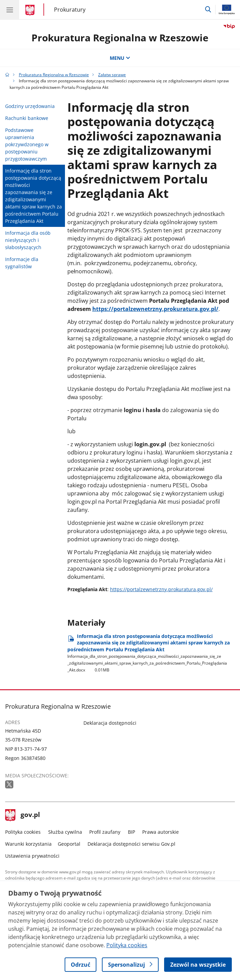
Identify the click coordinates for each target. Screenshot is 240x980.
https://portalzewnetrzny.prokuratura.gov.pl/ (155, 309)
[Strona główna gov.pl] (31, 10)
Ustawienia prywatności (32, 856)
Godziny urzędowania (30, 106)
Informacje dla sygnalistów (22, 263)
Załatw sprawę (112, 75)
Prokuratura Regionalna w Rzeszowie (120, 38)
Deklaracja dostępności (110, 723)
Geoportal (69, 844)
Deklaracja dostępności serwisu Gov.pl (131, 844)
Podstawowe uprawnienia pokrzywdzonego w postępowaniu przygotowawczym (27, 144)
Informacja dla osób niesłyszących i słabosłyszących (28, 240)
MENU (120, 58)
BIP (131, 832)
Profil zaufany (105, 832)
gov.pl (23, 815)
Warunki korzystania (28, 844)
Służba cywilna (65, 832)
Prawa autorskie (161, 832)
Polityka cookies (23, 832)
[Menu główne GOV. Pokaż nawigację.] (10, 10)
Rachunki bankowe (27, 118)
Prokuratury (70, 9)
